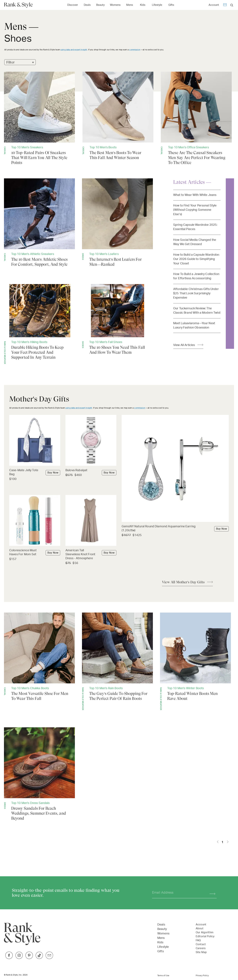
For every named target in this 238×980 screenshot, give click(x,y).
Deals (161, 925)
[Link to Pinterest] (29, 958)
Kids (160, 943)
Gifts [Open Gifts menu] (171, 5)
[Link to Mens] (130, 5)
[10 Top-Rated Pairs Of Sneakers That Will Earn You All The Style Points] (39, 118)
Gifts (161, 951)
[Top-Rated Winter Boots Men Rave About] (195, 661)
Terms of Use (163, 976)
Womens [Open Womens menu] (115, 5)
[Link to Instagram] (19, 958)
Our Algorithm (205, 932)
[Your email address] (178, 893)
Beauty (162, 929)
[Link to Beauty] (100, 5)
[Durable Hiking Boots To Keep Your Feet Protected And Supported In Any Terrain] (39, 324)
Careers (201, 948)
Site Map (201, 952)
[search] (232, 5)
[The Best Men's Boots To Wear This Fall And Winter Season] (118, 116)
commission (135, 50)
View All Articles (184, 345)
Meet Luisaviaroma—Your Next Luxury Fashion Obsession (194, 325)
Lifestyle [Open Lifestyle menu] (157, 5)
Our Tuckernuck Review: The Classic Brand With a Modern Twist (197, 311)
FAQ (198, 940)
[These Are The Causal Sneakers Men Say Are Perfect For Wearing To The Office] (196, 118)
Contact (201, 944)
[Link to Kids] (143, 5)
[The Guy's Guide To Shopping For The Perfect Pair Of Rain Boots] (117, 661)
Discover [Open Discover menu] (73, 5)
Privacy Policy (202, 976)
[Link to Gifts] (171, 5)
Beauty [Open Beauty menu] (100, 5)
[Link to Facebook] (9, 958)
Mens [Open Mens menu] (130, 5)
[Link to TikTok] (39, 958)
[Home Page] (20, 5)
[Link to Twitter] (49, 958)
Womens (163, 934)
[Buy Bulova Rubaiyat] (91, 471)
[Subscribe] (211, 893)
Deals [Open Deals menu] (87, 5)
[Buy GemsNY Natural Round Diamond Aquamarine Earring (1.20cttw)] (175, 529)
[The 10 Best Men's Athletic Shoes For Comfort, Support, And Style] (39, 223)
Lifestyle (163, 947)
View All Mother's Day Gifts (183, 582)
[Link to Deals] (87, 5)
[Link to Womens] (115, 5)
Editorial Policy (205, 936)
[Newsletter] (225, 5)
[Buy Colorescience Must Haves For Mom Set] (35, 553)
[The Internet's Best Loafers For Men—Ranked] (117, 223)
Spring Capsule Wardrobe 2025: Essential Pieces (195, 227)
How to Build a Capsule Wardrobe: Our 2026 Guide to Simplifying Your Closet (196, 259)
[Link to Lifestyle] (157, 5)
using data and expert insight (74, 50)
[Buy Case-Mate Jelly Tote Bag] (35, 473)
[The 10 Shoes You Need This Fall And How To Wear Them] (117, 319)
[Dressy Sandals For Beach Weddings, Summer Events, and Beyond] (39, 774)
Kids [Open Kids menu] (143, 5)
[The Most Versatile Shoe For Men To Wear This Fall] (39, 657)
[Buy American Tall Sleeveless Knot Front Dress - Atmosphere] (91, 555)
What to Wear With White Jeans (195, 195)
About (200, 928)
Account (214, 5)
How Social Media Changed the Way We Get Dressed (195, 242)
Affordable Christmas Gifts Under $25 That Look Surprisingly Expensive (196, 293)
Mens (161, 938)
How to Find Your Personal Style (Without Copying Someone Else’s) (195, 210)
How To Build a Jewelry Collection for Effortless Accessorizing (196, 276)
